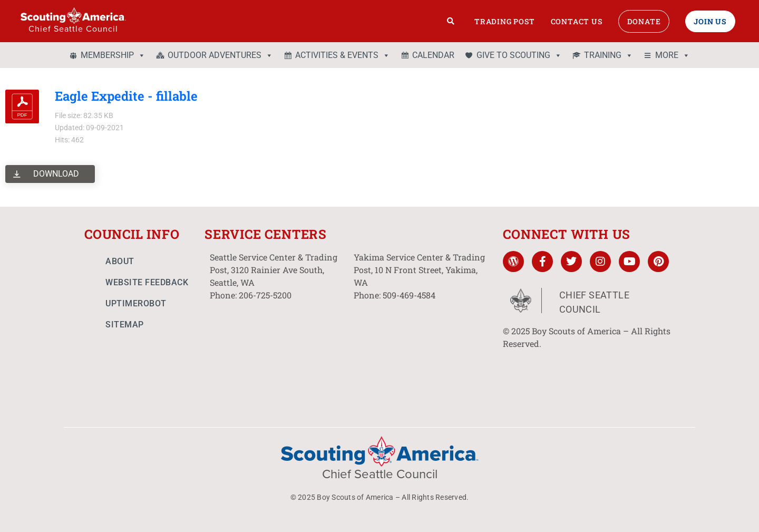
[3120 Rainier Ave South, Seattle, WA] (276, 351)
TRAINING (609, 55)
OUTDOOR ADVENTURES (220, 55)
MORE (673, 55)
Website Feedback (147, 282)
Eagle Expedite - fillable (126, 96)
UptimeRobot (136, 303)
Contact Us (577, 21)
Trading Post (505, 21)
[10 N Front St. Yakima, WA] (420, 351)
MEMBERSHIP (113, 55)
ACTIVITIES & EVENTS (343, 55)
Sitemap (125, 325)
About (120, 261)
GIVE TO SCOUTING (519, 55)
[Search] (451, 21)
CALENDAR (433, 55)
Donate (644, 21)
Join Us (710, 21)
